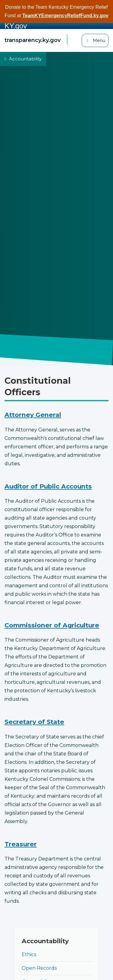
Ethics (29, 954)
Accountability (25, 59)
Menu (97, 40)
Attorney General (33, 415)
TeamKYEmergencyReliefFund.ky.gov (65, 16)
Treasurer (21, 844)
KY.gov (16, 26)
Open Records (39, 968)
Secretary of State (34, 722)
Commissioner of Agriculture (52, 625)
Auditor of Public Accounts (48, 486)
